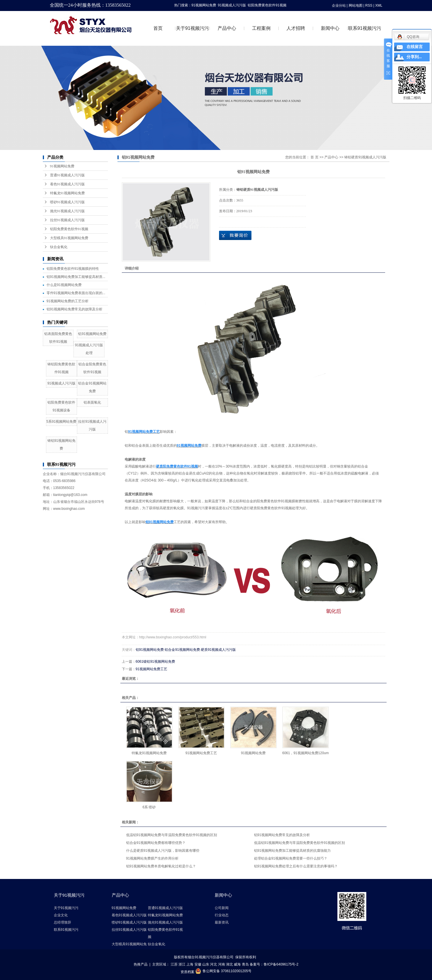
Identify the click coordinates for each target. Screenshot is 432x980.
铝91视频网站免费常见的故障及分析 (75, 309)
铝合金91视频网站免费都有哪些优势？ (156, 843)
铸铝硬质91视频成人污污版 (365, 157)
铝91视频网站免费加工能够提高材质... (76, 277)
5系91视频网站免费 (61, 422)
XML (379, 6)
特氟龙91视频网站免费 (67, 193)
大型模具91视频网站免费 (69, 238)
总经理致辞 (62, 922)
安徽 (198, 964)
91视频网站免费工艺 (151, 669)
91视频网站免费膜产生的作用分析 (152, 858)
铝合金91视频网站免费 (182, 650)
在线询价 (235, 235)
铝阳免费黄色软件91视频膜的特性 (73, 269)
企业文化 (61, 915)
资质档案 (187, 972)
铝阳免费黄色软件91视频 (267, 5)
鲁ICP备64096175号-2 (281, 964)
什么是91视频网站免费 (64, 285)
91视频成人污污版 (232, 5)
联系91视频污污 (365, 28)
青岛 (245, 964)
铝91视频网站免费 (92, 334)
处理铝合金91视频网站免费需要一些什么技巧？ (291, 858)
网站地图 (356, 6)
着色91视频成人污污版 (67, 184)
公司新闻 (222, 908)
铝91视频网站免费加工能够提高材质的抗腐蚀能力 (292, 851)
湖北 (229, 964)
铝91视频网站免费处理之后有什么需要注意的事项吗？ (296, 866)
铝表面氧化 (92, 402)
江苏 (174, 964)
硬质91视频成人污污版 (218, 650)
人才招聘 (296, 28)
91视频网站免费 (204, 5)
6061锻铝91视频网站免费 (155, 662)
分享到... (414, 57)
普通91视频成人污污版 (67, 175)
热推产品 (141, 964)
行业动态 (222, 915)
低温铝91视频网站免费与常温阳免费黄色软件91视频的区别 (172, 835)
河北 (214, 964)
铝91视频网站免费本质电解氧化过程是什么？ (161, 866)
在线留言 (415, 47)
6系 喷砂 (149, 807)
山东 (206, 964)
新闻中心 (330, 28)
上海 (190, 964)
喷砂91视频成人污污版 (67, 202)
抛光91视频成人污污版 (67, 211)
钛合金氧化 (59, 247)
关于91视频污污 (192, 28)
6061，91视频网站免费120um (306, 753)
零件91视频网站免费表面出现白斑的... (76, 293)
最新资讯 (222, 922)
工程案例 (261, 28)
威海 (237, 964)
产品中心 (227, 28)
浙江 (182, 964)
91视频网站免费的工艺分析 (68, 301)
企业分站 (339, 6)
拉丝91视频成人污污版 (67, 220)
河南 (222, 964)
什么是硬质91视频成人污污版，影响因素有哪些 (163, 851)
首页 (158, 28)
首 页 (314, 157)
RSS (369, 6)
